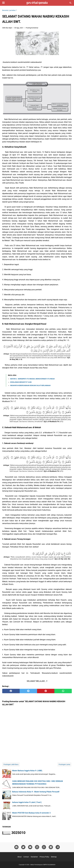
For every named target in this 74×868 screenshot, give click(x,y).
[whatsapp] (63, 691)
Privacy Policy (44, 857)
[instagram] (37, 847)
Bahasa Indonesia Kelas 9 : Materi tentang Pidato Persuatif (36, 792)
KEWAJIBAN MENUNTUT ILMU (21, 382)
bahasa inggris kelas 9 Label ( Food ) (27, 802)
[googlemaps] (51, 847)
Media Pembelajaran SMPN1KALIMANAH (43, 865)
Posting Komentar (32, 28)
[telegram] (58, 847)
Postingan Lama (64, 764)
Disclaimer (34, 857)
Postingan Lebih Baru (11, 764)
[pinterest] (46, 691)
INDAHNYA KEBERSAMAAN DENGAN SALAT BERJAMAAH (30, 385)
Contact (26, 857)
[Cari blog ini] (70, 3)
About (20, 857)
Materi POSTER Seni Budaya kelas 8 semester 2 (31, 813)
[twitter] (28, 691)
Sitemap (54, 857)
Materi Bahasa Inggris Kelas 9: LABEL (27, 771)
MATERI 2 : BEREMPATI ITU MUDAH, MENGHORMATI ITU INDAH (32, 379)
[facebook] (11, 691)
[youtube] (30, 847)
